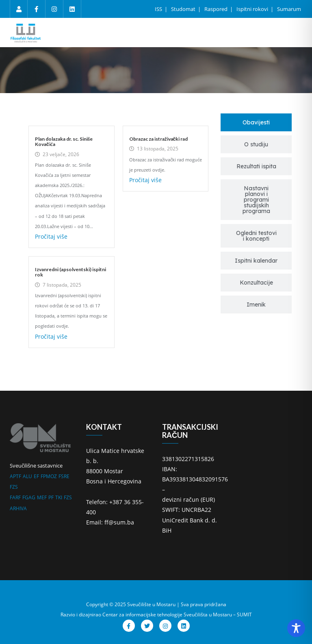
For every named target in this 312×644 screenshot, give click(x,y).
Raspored (217, 9)
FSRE (64, 476)
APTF (15, 476)
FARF (15, 497)
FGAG (29, 497)
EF (36, 476)
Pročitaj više (51, 236)
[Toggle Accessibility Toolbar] (296, 628)
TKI (59, 497)
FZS (14, 487)
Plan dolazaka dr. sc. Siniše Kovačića (64, 141)
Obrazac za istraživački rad (159, 139)
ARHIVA (18, 508)
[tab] (256, 122)
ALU (27, 476)
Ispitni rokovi (253, 9)
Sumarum (289, 9)
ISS (159, 9)
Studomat (184, 9)
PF (51, 497)
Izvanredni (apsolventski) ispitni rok (70, 272)
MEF (42, 497)
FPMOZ (49, 476)
